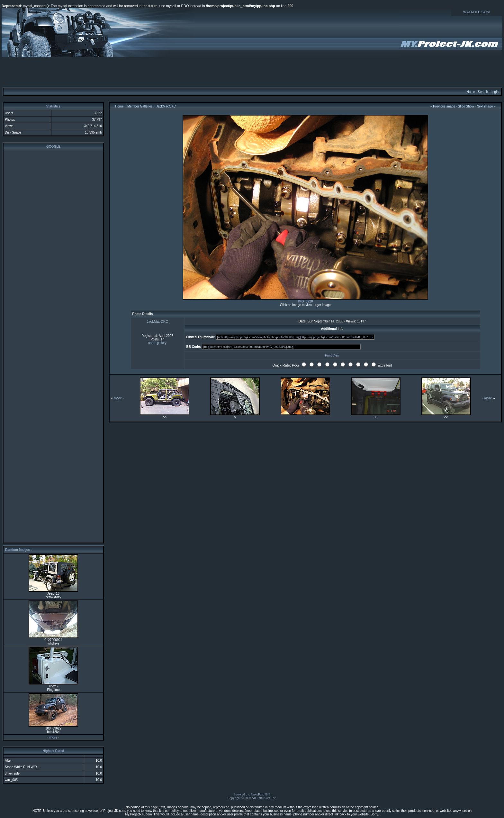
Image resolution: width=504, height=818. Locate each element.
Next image (485, 106)
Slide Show (466, 106)
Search (483, 92)
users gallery (157, 343)
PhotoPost (257, 794)
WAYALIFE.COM (476, 12)
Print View (332, 355)
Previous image (444, 106)
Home (471, 92)
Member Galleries (140, 106)
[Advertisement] (252, 72)
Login (494, 92)
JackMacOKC (166, 106)
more (53, 737)
